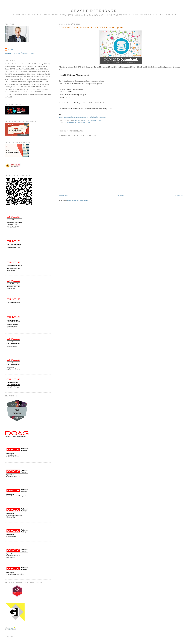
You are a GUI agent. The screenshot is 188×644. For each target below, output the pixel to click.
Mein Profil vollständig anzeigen (20, 53)
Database (81, 123)
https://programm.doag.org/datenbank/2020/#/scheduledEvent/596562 (83, 117)
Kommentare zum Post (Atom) (78, 200)
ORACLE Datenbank (94, 11)
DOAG (88, 123)
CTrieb (10, 49)
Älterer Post (179, 196)
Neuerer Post (63, 196)
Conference (71, 123)
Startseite (121, 196)
